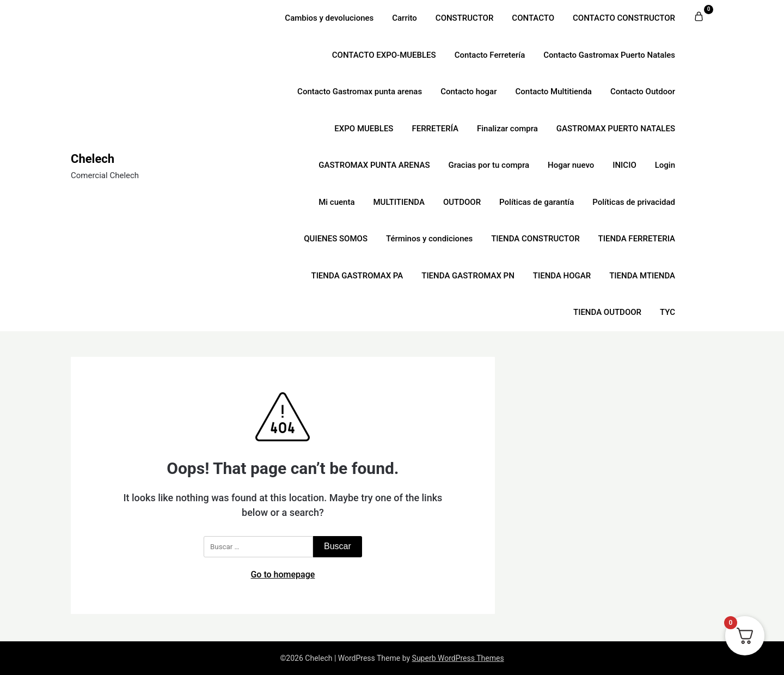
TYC (667, 312)
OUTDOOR (462, 202)
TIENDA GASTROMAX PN (468, 276)
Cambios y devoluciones (329, 18)
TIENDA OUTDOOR (607, 312)
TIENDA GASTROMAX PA (357, 276)
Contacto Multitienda (553, 92)
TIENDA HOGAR (562, 276)
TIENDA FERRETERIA (637, 239)
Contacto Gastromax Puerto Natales (609, 55)
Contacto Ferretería (490, 55)
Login (665, 165)
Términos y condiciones (429, 239)
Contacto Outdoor (643, 92)
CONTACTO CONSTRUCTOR (624, 18)
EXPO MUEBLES (364, 129)
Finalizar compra (507, 129)
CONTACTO (533, 18)
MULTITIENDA (399, 202)
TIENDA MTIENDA (642, 276)
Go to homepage (283, 574)
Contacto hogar (468, 92)
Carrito (405, 18)
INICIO (624, 165)
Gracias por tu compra (489, 165)
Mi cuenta (336, 202)
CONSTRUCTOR (465, 18)
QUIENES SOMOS (336, 239)
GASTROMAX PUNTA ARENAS (374, 165)
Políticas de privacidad (634, 202)
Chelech (93, 159)
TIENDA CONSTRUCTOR (535, 239)
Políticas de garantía (537, 202)
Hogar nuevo (571, 165)
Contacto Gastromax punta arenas (360, 92)
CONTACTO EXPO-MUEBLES (384, 55)
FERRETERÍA (435, 129)
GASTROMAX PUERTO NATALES (616, 129)
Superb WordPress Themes (458, 658)
